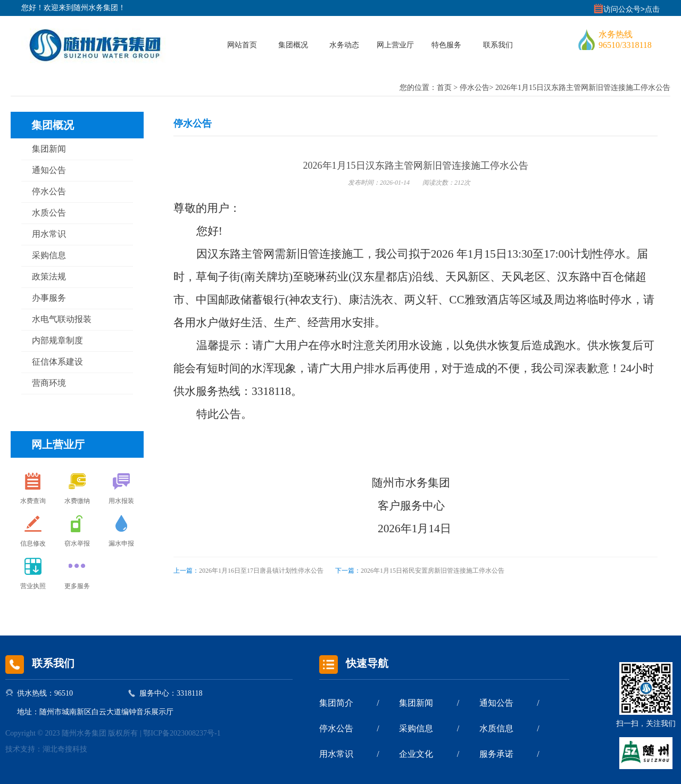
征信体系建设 (57, 362)
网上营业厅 (395, 45)
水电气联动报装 (62, 319)
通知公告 (49, 170)
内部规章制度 (57, 340)
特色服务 (446, 45)
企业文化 (416, 754)
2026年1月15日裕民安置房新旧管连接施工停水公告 (420, 571)
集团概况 (293, 45)
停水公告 (475, 88)
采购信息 (49, 255)
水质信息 (496, 728)
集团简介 (336, 703)
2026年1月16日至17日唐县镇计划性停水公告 (248, 571)
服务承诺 (496, 754)
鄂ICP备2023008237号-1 (182, 733)
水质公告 (49, 213)
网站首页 (242, 45)
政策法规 (49, 277)
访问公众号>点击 (632, 9)
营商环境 (49, 383)
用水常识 (49, 234)
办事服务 (49, 298)
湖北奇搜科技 (65, 749)
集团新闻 (49, 149)
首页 (444, 88)
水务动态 (344, 45)
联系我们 (498, 45)
